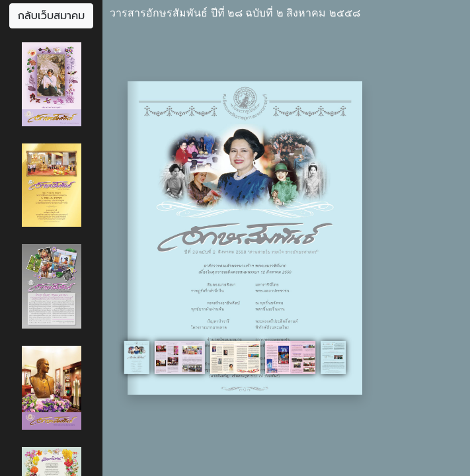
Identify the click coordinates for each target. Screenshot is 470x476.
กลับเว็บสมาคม (52, 16)
